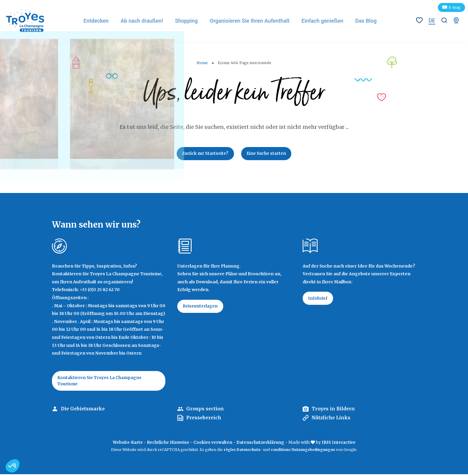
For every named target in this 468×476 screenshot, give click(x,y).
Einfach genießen (326, 21)
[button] (13, 466)
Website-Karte (125, 444)
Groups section (205, 411)
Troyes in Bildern (334, 411)
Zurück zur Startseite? (204, 154)
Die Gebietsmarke (84, 411)
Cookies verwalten (213, 444)
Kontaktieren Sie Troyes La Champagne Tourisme (102, 382)
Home (202, 63)
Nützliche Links (332, 420)
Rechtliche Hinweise (167, 444)
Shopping (190, 21)
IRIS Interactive (342, 444)
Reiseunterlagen (202, 307)
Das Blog (370, 21)
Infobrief (318, 299)
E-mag (455, 7)
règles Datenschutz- (243, 451)
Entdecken (99, 21)
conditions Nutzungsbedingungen (303, 451)
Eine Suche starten (268, 154)
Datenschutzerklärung (262, 444)
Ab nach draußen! (145, 21)
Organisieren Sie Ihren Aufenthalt (253, 21)
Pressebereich (204, 420)
